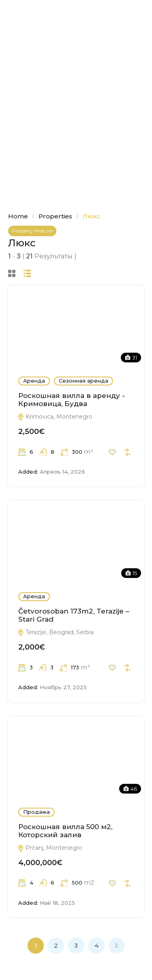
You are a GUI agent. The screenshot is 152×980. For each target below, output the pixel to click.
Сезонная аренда (83, 381)
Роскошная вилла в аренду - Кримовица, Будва (72, 400)
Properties (55, 216)
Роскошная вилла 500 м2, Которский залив (65, 831)
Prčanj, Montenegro (50, 848)
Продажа (36, 812)
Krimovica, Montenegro (55, 417)
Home (18, 216)
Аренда (34, 381)
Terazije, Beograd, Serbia (56, 632)
